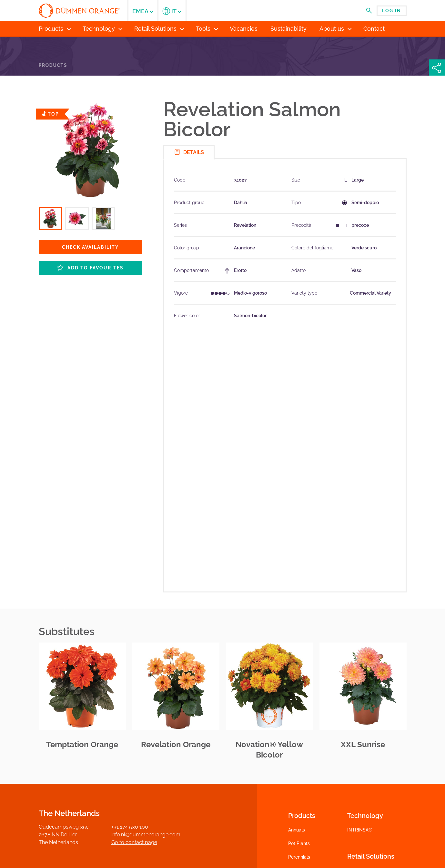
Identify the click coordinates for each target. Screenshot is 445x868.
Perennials (299, 857)
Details (189, 152)
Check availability (90, 247)
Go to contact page (134, 842)
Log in (392, 11)
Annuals (297, 830)
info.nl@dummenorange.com (146, 835)
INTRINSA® (360, 830)
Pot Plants (299, 843)
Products (53, 65)
